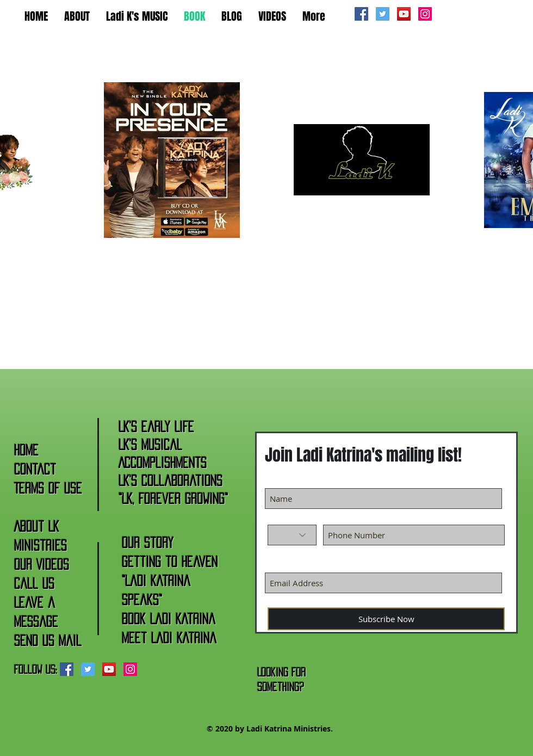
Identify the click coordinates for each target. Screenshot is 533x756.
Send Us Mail (48, 641)
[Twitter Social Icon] (383, 14)
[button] (77, 15)
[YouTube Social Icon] (404, 14)
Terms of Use (48, 488)
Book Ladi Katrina (169, 619)
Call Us (34, 583)
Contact (35, 469)
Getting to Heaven (170, 562)
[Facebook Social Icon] (361, 14)
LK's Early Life (156, 427)
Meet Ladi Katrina (169, 638)
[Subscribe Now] (386, 619)
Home (26, 450)
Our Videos (42, 564)
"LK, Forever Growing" (173, 499)
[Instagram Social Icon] (425, 14)
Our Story (148, 543)
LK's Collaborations (171, 481)
